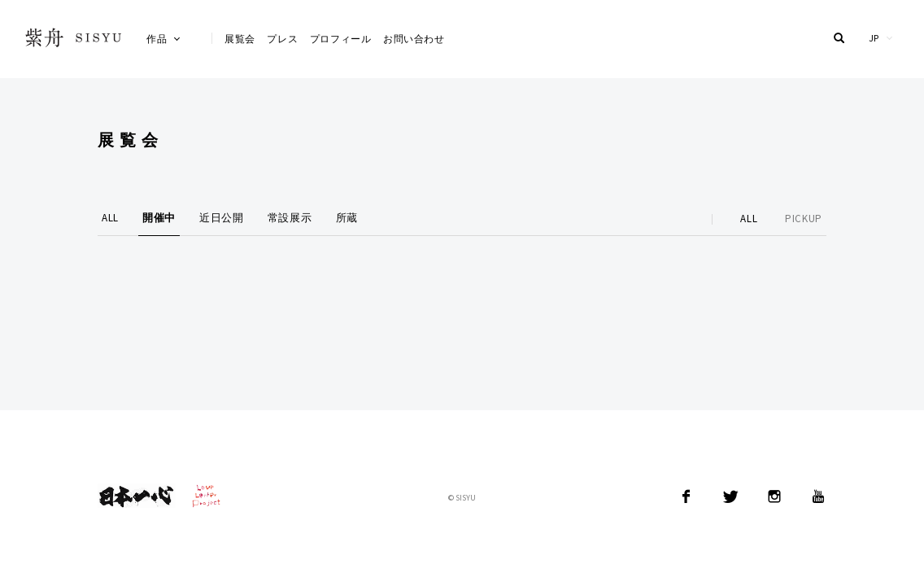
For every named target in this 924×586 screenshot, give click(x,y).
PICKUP (804, 219)
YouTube (818, 496)
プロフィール (341, 39)
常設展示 (290, 218)
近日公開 (222, 218)
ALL (110, 218)
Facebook (686, 496)
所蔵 (347, 218)
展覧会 (240, 39)
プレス (282, 39)
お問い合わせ (414, 39)
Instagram (774, 496)
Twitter (730, 496)
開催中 (159, 218)
